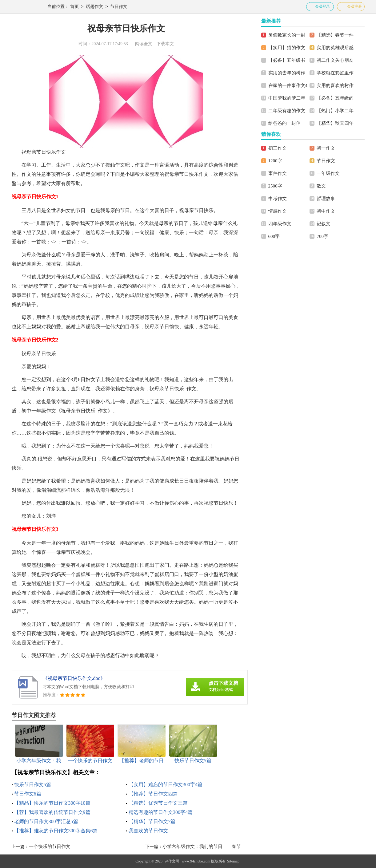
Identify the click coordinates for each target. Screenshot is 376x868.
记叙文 (324, 224)
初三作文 (278, 148)
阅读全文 (144, 44)
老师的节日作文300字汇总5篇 (46, 821)
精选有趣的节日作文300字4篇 (161, 812)
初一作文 (326, 148)
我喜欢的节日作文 (148, 831)
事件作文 (278, 173)
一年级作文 (328, 173)
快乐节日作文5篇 (33, 785)
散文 (321, 186)
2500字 (275, 186)
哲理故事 (326, 199)
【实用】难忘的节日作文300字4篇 (166, 785)
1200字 (275, 161)
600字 (274, 236)
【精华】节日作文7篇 (152, 821)
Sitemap (233, 861)
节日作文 (119, 7)
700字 (322, 236)
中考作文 (278, 199)
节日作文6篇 (28, 794)
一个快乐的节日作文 (50, 846)
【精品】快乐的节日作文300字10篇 (52, 803)
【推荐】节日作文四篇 (153, 794)
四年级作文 (280, 224)
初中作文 (326, 211)
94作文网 (172, 861)
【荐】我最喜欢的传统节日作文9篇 (52, 812)
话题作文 (94, 7)
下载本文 (165, 44)
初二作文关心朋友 (335, 60)
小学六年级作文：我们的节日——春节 (202, 846)
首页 (74, 7)
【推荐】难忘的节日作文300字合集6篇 (56, 831)
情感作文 (278, 211)
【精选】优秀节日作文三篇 (158, 803)
